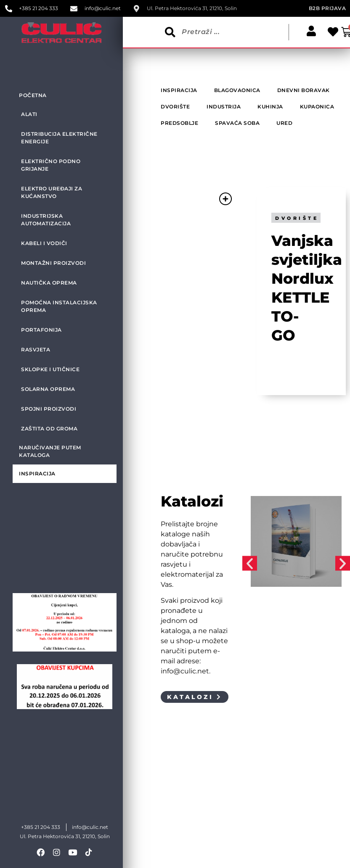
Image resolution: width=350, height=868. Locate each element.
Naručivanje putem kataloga (50, 451)
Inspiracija (37, 474)
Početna (33, 95)
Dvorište (297, 218)
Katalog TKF (274, 625)
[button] (250, 563)
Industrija (267, 634)
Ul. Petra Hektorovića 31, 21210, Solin (65, 836)
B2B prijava (327, 8)
